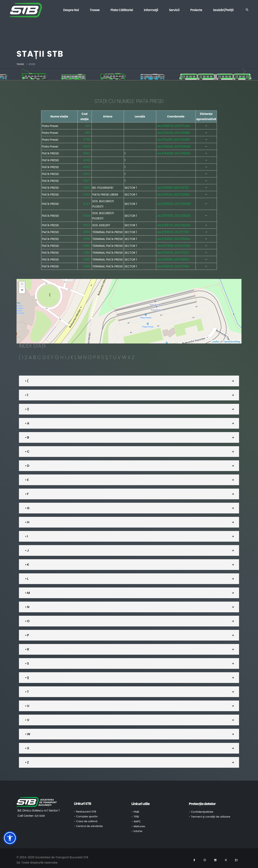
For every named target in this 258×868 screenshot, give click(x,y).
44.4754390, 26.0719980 (174, 132)
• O (27, 617)
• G (27, 504)
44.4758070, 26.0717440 (173, 126)
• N (27, 603)
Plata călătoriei (122, 10)
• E (27, 476)
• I (26, 533)
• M (27, 589)
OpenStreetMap (232, 338)
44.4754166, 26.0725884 (174, 236)
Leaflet (215, 338)
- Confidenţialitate (201, 808)
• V (27, 716)
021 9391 (40, 812)
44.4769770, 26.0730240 (174, 223)
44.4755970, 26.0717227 (173, 249)
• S (27, 660)
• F (27, 490)
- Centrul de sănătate (88, 822)
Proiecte (196, 10)
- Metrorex (138, 823)
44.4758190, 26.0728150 (173, 256)
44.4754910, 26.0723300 (174, 139)
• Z (27, 759)
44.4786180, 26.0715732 (173, 186)
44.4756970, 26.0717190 (173, 263)
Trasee (95, 10)
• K (27, 561)
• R (27, 646)
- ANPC (136, 818)
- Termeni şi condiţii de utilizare (210, 813)
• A (27, 420)
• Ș (27, 674)
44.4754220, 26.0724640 (174, 146)
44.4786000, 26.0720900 (174, 202)
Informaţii (151, 10)
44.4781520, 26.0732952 (173, 192)
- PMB (135, 808)
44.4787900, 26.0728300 (174, 214)
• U (27, 702)
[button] (22, 281)
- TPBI (135, 813)
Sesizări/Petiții (223, 10)
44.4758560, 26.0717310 (173, 229)
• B (27, 434)
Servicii (174, 10)
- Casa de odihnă (86, 818)
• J (27, 547)
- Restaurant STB (85, 808)
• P (27, 632)
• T (27, 688)
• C (27, 448)
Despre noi (71, 10)
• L (27, 575)
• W (28, 730)
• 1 (27, 391)
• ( (27, 377)
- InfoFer (137, 828)
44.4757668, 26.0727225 (174, 243)
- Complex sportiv (86, 813)
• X (27, 745)
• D (27, 462)
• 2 (27, 406)
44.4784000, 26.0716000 (174, 152)
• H (27, 519)
